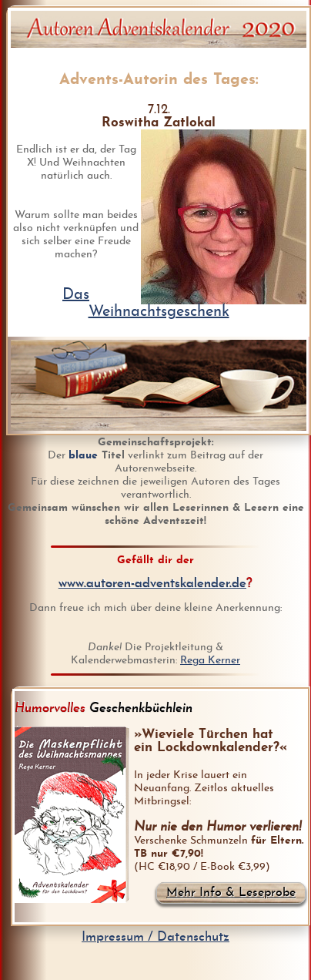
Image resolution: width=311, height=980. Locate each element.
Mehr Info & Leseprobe (231, 893)
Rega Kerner (210, 661)
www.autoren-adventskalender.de (152, 584)
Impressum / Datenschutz (155, 937)
